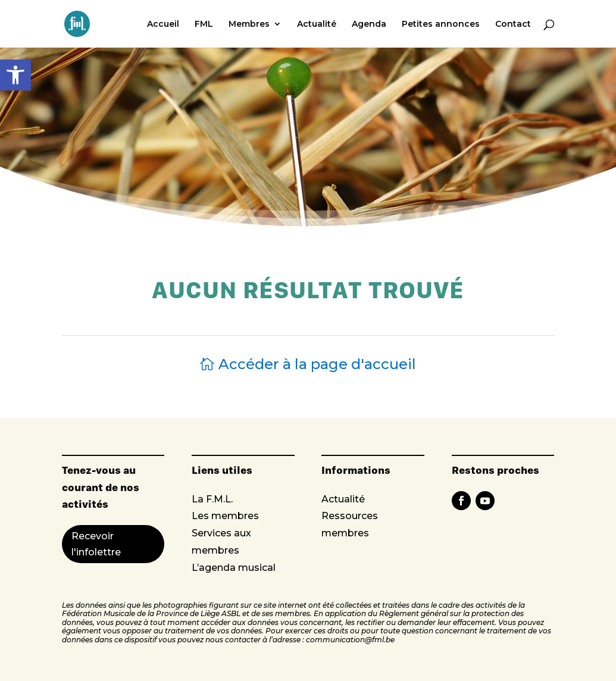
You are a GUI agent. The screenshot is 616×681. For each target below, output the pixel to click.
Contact (513, 24)
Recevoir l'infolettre (96, 544)
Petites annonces (441, 24)
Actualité (317, 24)
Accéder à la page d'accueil (317, 364)
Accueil (163, 24)
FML (204, 24)
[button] (15, 75)
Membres (249, 24)
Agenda (369, 24)
